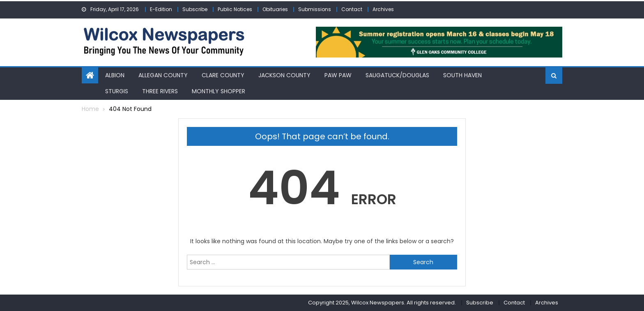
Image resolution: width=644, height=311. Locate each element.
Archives (383, 9)
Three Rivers (160, 91)
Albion (115, 75)
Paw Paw (338, 75)
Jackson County (284, 75)
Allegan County (163, 75)
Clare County (223, 75)
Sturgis (117, 91)
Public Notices (235, 9)
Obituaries (275, 9)
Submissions (315, 9)
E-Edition (161, 9)
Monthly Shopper (218, 91)
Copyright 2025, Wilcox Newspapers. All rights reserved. (382, 303)
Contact (352, 9)
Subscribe (195, 9)
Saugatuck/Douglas (397, 75)
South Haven (462, 75)
